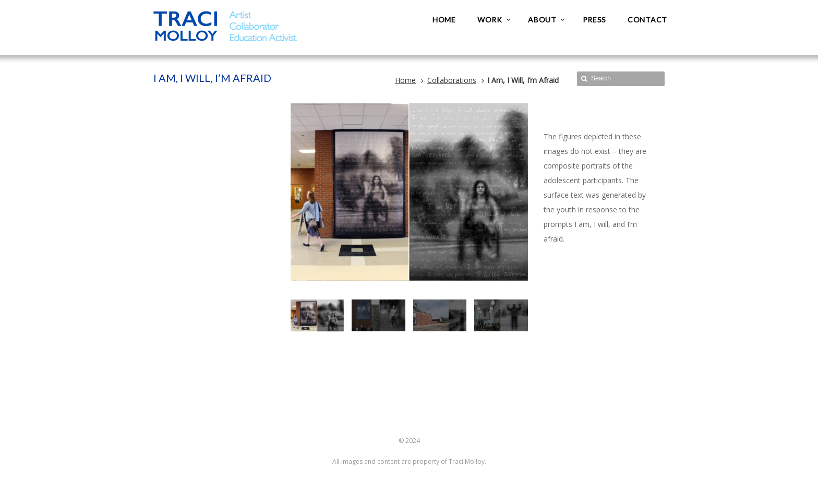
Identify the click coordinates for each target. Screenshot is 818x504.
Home (405, 80)
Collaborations (452, 80)
